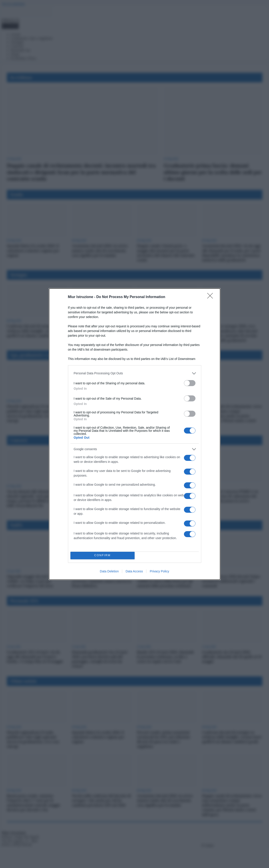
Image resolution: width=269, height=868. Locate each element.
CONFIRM (103, 555)
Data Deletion (109, 571)
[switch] (190, 383)
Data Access (134, 571)
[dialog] (135, 434)
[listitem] (135, 373)
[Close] (211, 297)
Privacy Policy (159, 571)
